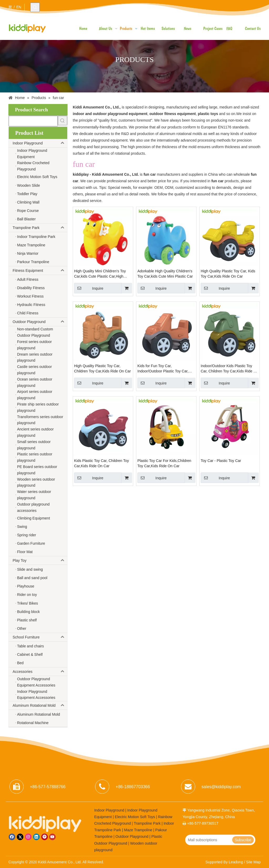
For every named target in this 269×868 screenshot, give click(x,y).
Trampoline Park (40, 228)
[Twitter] (20, 837)
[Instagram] (28, 837)
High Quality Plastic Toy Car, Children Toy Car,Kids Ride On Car (102, 368)
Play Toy (40, 560)
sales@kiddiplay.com (221, 787)
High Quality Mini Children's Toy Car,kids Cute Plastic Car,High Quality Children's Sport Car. (100, 274)
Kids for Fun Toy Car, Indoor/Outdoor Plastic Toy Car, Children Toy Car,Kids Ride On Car (166, 369)
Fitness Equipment (40, 271)
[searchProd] (33, 121)
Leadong (236, 862)
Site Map (253, 862)
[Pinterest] (45, 837)
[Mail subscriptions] (208, 840)
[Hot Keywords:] (35, 7)
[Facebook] (12, 837)
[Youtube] (52, 837)
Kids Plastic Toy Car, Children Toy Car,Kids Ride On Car (102, 463)
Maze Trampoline (138, 830)
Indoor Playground (40, 143)
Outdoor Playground (40, 322)
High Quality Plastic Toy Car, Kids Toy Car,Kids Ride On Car (228, 274)
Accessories (40, 672)
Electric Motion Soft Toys (135, 817)
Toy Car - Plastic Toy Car (221, 461)
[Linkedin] (36, 837)
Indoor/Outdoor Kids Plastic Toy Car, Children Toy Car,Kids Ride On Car (229, 369)
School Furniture (40, 637)
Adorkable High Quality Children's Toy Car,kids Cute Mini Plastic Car (165, 274)
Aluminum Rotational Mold (40, 705)
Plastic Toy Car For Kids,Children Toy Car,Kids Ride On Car (164, 463)
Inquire (89, 288)
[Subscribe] (243, 840)
